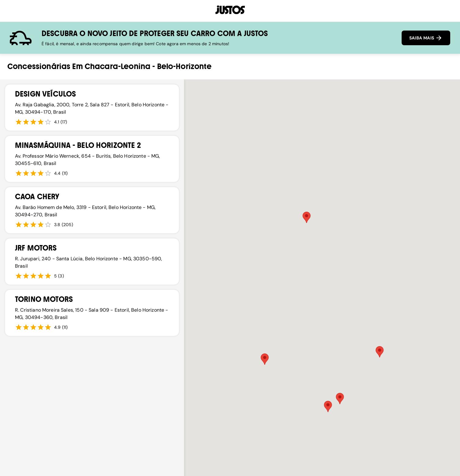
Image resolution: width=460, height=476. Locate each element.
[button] (307, 217)
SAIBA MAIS (426, 38)
